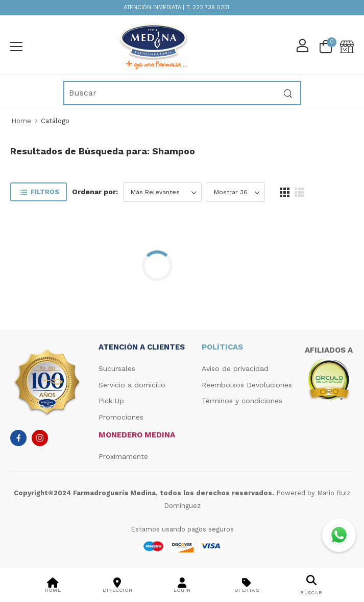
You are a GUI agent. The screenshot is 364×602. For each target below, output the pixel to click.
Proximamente (123, 456)
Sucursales (117, 368)
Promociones (121, 417)
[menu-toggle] (16, 47)
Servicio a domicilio (132, 385)
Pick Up (111, 401)
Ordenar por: (95, 192)
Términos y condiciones (242, 401)
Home (21, 121)
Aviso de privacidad (235, 368)
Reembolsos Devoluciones (247, 385)
